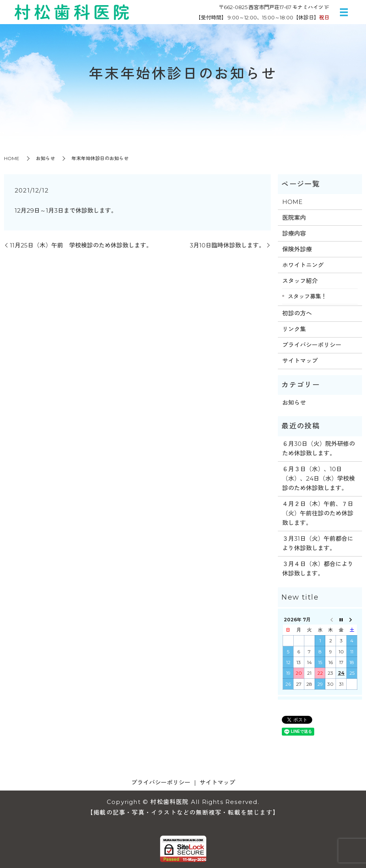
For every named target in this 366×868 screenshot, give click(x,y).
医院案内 (294, 218)
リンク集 (294, 329)
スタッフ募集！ (307, 296)
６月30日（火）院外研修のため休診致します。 (319, 448)
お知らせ (45, 158)
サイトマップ (300, 361)
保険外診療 (297, 249)
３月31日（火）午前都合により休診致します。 (318, 543)
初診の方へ (297, 313)
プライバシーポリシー (312, 345)
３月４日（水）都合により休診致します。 (318, 569)
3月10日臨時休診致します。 (227, 245)
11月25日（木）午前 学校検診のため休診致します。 (81, 245)
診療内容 (294, 233)
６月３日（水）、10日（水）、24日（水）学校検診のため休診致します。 (319, 478)
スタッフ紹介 (300, 281)
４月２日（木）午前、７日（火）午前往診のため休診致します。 (318, 513)
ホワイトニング (303, 265)
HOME (12, 158)
